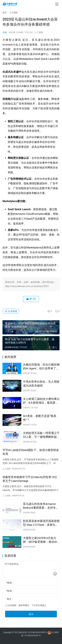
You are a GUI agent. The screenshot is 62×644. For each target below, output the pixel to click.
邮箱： (10, 591)
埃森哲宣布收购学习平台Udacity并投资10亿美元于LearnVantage (30, 479)
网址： (10, 599)
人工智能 (39, 32)
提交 (31, 614)
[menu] (57, 4)
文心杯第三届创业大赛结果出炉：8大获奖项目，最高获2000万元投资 (41, 401)
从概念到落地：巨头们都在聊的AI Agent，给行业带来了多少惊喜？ (41, 367)
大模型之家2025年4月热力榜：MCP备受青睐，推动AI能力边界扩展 (40, 540)
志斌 (5, 32)
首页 (4, 13)
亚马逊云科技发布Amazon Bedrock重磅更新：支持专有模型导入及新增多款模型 (41, 506)
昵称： (10, 583)
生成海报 (11, 311)
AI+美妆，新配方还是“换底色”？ (40, 418)
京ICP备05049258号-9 (37, 632)
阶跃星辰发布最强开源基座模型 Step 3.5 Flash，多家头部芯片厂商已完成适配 (41, 523)
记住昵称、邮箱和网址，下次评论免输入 (26, 605)
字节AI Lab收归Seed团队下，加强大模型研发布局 (31, 452)
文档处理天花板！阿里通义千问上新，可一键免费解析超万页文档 (41, 435)
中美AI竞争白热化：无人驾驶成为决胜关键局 (41, 384)
